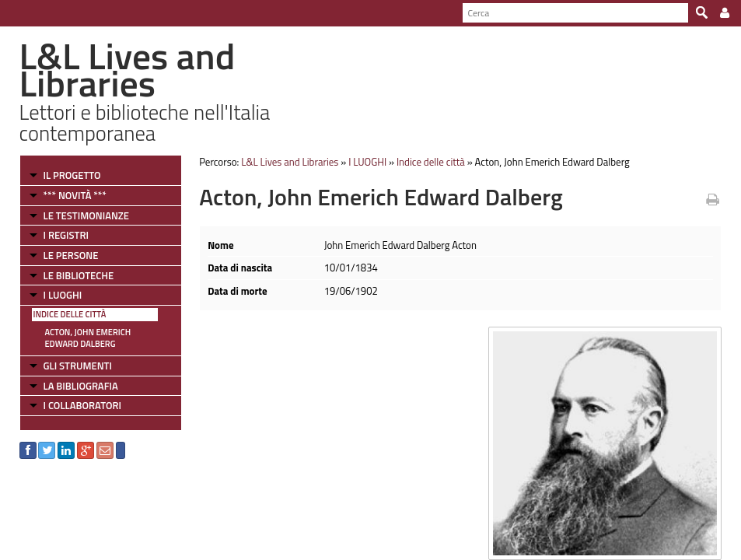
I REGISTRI (66, 235)
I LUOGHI (63, 295)
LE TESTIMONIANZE (86, 215)
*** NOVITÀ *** (75, 195)
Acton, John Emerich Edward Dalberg (88, 338)
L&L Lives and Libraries (290, 162)
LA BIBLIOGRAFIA (81, 386)
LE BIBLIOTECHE (79, 275)
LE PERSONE (71, 255)
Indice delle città (70, 314)
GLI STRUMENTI (78, 366)
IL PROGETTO (72, 175)
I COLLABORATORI (82, 405)
